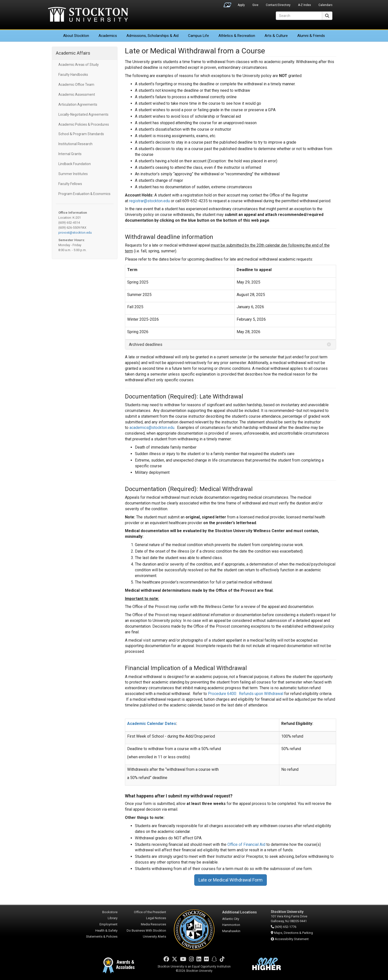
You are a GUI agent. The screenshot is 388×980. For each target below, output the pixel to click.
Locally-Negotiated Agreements (83, 114)
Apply (241, 5)
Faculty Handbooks (73, 75)
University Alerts (154, 936)
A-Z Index (304, 5)
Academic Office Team (76, 85)
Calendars (325, 5)
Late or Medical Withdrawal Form (231, 880)
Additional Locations (240, 912)
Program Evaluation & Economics (84, 194)
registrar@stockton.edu (149, 201)
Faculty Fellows (70, 184)
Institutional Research (75, 144)
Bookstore (110, 912)
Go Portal (227, 4)
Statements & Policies (102, 936)
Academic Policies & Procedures (84, 124)
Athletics (237, 36)
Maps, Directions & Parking (293, 933)
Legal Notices (156, 918)
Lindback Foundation (75, 164)
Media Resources (153, 924)
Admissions (152, 36)
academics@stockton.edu (152, 428)
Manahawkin (231, 931)
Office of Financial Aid (246, 844)
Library (113, 918)
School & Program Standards (81, 134)
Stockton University (88, 15)
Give (255, 5)
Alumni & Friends (311, 36)
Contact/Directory (278, 5)
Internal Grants (70, 154)
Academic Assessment (77, 95)
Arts (276, 36)
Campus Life (198, 36)
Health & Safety (106, 931)
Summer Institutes (73, 174)
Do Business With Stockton (146, 931)
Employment (108, 924)
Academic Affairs (73, 53)
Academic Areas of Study (79, 65)
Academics (108, 36)
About (76, 36)
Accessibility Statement (292, 939)
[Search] (299, 16)
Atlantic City (231, 919)
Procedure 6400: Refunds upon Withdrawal (246, 694)
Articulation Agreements (78, 104)
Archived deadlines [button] (146, 344)
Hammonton (231, 925)
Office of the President (150, 912)
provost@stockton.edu (75, 233)
